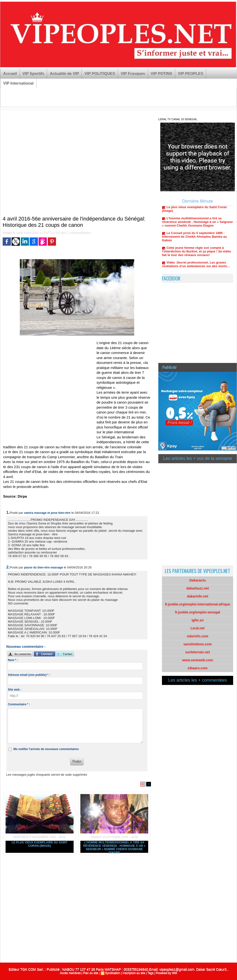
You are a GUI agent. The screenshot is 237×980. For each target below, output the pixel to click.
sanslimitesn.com (198, 644)
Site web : (14, 690)
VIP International (18, 83)
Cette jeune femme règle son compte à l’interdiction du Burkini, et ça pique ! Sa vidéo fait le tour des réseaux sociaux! (196, 254)
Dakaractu (198, 580)
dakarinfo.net (198, 596)
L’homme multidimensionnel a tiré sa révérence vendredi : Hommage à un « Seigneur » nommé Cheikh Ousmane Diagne (114, 847)
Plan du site (91, 973)
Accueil (10, 74)
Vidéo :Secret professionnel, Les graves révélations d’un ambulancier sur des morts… (196, 267)
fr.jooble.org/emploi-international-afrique (198, 604)
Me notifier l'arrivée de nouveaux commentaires (46, 749)
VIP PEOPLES (191, 74)
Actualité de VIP (64, 74)
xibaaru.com (197, 668)
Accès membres (70, 973)
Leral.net (197, 628)
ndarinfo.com (198, 636)
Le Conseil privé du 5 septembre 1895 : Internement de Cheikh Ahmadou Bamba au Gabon (194, 239)
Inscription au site (134, 973)
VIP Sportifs (33, 74)
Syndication (113, 973)
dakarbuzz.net (198, 588)
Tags (150, 973)
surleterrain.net (198, 652)
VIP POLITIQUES (100, 74)
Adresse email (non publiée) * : (29, 675)
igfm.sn (198, 620)
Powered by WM (167, 973)
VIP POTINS (161, 74)
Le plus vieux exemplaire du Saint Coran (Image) (39, 844)
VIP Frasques (133, 74)
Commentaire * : (19, 704)
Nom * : (13, 660)
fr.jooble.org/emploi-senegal (198, 612)
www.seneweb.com (198, 660)
